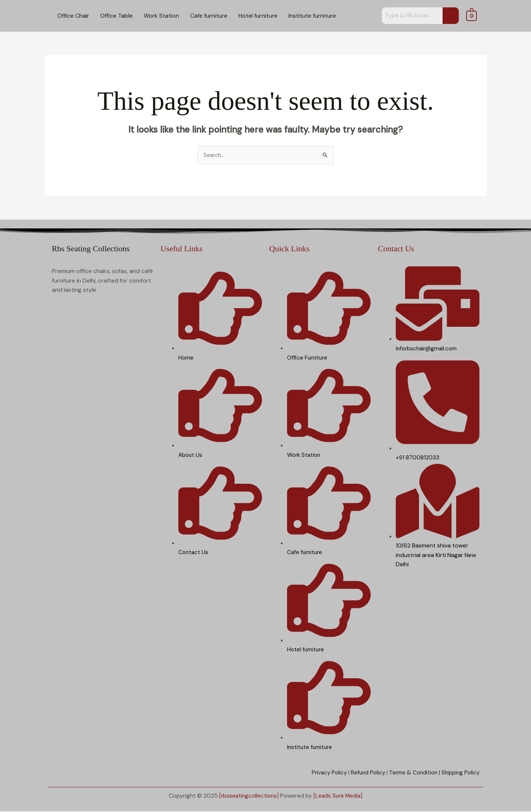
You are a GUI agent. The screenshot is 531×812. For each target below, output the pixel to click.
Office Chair (73, 16)
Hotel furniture (258, 16)
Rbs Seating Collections (91, 249)
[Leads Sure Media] (339, 796)
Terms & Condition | (411, 773)
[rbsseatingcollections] (248, 796)
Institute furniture (312, 16)
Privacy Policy (322, 773)
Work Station (161, 16)
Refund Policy (363, 773)
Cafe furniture (209, 16)
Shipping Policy (459, 773)
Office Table (116, 16)
